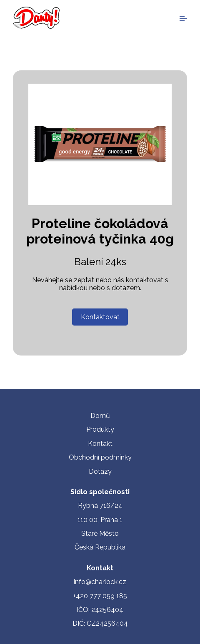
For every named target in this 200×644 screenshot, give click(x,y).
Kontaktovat (100, 317)
